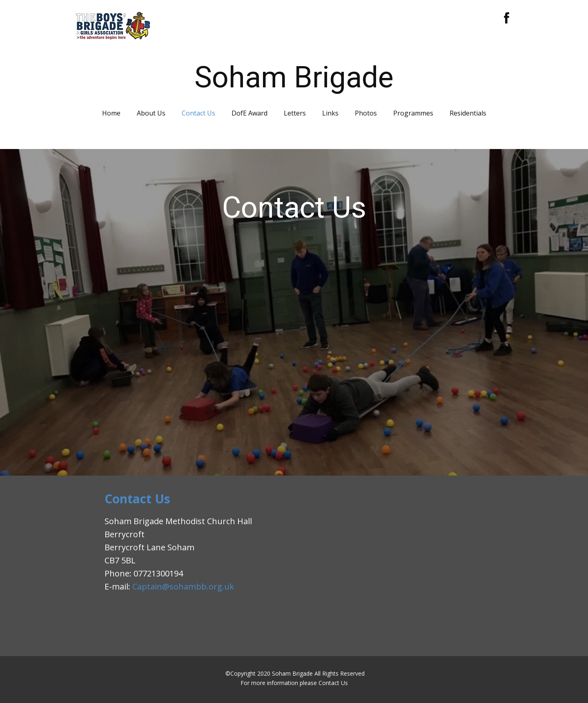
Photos (366, 113)
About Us (151, 113)
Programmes (413, 113)
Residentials (468, 113)
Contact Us (198, 113)
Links (330, 113)
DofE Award (249, 113)
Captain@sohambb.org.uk (183, 586)
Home (111, 113)
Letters (295, 113)
